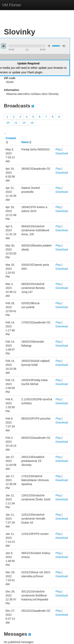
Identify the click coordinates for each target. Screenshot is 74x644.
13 (24, 123)
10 (8, 123)
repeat (27, 50)
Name (25, 142)
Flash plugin (35, 72)
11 (16, 123)
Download (62, 153)
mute (50, 46)
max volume (64, 46)
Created (11, 138)
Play (58, 149)
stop (4, 46)
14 (32, 123)
